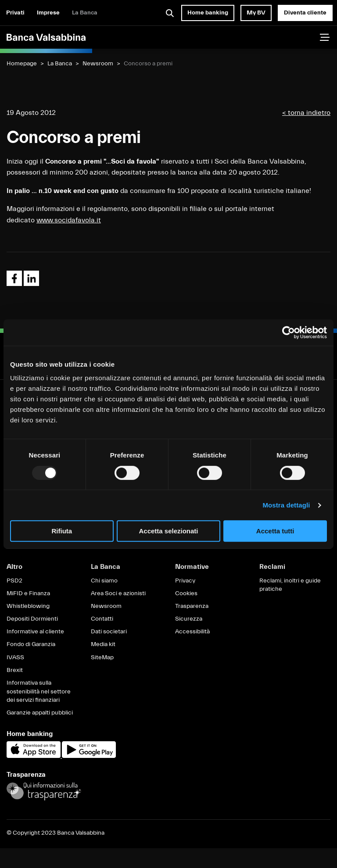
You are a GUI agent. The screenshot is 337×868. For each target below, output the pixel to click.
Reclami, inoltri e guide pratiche (290, 585)
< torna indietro (306, 113)
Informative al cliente (35, 632)
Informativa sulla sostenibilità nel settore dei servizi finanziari (39, 691)
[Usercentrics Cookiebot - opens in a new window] (289, 332)
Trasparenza (192, 606)
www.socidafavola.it (69, 220)
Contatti (102, 619)
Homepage (22, 64)
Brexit (15, 670)
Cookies (186, 593)
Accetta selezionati (168, 531)
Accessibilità (192, 632)
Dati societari (109, 632)
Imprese (48, 13)
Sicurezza (189, 619)
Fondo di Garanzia (31, 644)
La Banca (85, 13)
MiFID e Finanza (28, 593)
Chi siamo (104, 581)
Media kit (103, 644)
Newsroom (98, 64)
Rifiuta (62, 531)
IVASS (15, 657)
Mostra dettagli (286, 505)
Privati (15, 13)
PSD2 (14, 581)
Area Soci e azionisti (118, 593)
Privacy (185, 581)
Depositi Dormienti (32, 619)
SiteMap (102, 657)
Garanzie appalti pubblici (40, 713)
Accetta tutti (275, 531)
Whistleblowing (28, 606)
